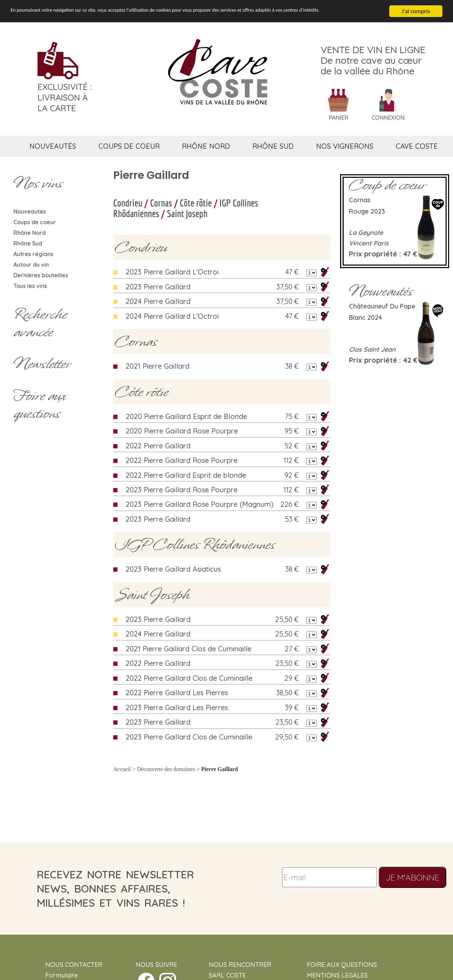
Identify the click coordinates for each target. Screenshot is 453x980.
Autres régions (33, 254)
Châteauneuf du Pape (382, 306)
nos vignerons (345, 146)
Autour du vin (31, 265)
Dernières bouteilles (41, 275)
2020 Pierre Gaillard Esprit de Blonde (186, 416)
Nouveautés (30, 211)
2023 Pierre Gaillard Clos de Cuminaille (189, 737)
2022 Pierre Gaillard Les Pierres (177, 693)
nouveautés (53, 146)
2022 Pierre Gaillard (158, 446)
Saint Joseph (187, 213)
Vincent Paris (369, 243)
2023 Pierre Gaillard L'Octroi (172, 272)
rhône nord (206, 146)
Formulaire (62, 975)
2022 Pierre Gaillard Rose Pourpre (182, 460)
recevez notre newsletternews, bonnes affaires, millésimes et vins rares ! (115, 889)
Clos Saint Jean (372, 349)
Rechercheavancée (40, 323)
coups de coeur (129, 146)
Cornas (161, 203)
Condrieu (128, 203)
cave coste (417, 146)
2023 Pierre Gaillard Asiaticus (173, 569)
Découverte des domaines (166, 769)
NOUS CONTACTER (74, 965)
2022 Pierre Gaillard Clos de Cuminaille (189, 678)
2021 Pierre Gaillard (157, 366)
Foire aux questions (40, 404)
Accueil (122, 769)
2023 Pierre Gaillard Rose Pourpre (182, 490)
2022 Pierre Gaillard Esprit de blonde (186, 475)
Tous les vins (30, 286)
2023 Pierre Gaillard (158, 287)
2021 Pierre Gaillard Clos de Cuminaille (188, 649)
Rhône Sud (28, 243)
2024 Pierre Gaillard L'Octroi (172, 316)
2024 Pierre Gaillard (158, 301)
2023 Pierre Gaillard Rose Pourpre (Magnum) (200, 504)
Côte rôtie (196, 203)
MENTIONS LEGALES (337, 975)
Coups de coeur (35, 222)
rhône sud (273, 146)
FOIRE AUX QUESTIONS (342, 965)
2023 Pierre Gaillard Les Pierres (177, 707)
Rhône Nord (30, 233)
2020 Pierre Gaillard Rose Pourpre (182, 431)
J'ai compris (416, 11)
